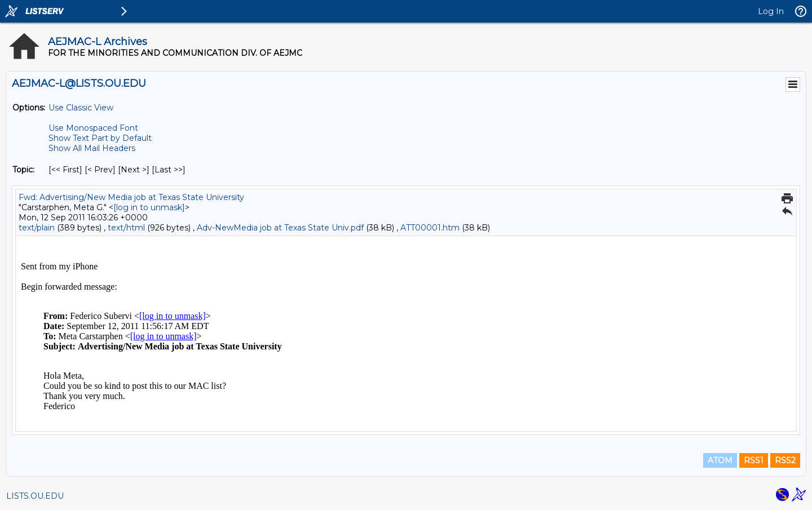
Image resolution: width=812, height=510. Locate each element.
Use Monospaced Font (93, 128)
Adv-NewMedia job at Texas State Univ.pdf (280, 228)
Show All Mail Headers (92, 148)
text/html (126, 228)
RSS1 (754, 460)
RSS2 (785, 460)
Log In (771, 11)
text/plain (37, 228)
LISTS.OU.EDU (35, 496)
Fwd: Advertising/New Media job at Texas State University (131, 197)
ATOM (720, 460)
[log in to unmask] (149, 207)
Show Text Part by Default (100, 138)
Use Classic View (81, 108)
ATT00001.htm (430, 228)
